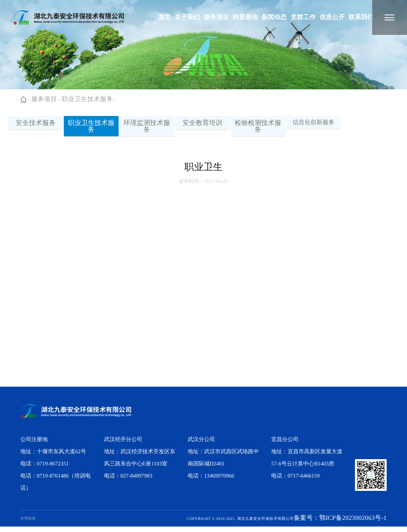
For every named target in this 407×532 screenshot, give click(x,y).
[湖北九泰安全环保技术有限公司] (390, 17)
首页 (164, 17)
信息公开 (332, 17)
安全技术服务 (36, 126)
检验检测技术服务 (258, 129)
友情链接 (28, 524)
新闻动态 (274, 17)
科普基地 (245, 17)
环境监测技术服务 (147, 129)
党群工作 (303, 17)
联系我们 (361, 17)
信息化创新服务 (313, 125)
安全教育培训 (202, 126)
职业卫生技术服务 (88, 99)
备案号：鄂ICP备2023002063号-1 (339, 524)
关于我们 (187, 17)
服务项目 (216, 17)
